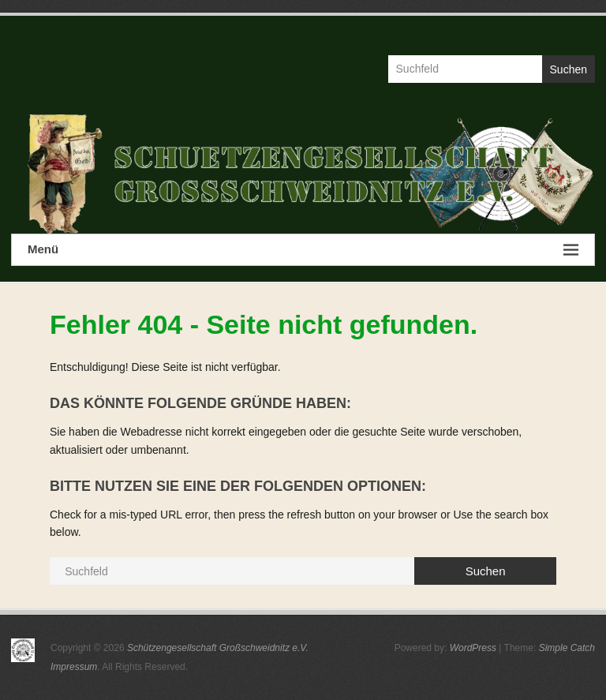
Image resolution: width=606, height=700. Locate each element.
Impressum (74, 667)
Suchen (569, 69)
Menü (303, 250)
